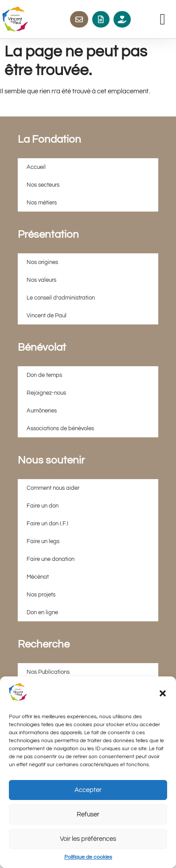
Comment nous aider (53, 488)
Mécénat (38, 577)
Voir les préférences (88, 839)
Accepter (88, 790)
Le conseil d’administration (61, 298)
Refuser (88, 814)
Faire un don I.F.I (47, 524)
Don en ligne (42, 612)
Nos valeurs (41, 280)
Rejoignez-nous (46, 393)
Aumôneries (42, 411)
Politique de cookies (88, 857)
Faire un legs (43, 541)
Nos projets (41, 595)
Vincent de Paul (47, 316)
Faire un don (43, 506)
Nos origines (42, 262)
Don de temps (44, 375)
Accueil (36, 167)
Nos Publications (48, 672)
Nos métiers (42, 203)
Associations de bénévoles (60, 428)
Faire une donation (51, 559)
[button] (163, 693)
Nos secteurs (43, 185)
